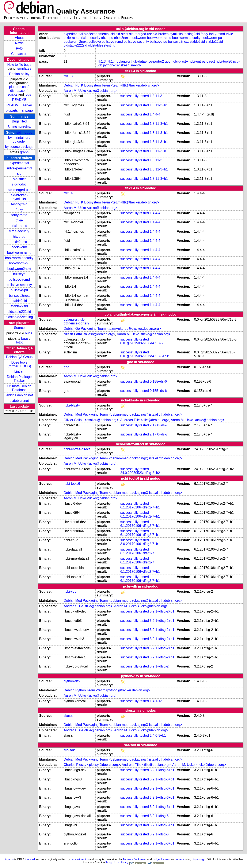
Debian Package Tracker (19, 379)
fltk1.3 (101, 61)
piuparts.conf (19, 87)
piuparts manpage (19, 111)
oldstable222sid (19, 312)
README (19, 100)
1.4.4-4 (155, 114)
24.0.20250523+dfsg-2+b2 (140, 473)
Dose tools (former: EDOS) (19, 364)
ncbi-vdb (70, 591)
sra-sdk (136, 65)
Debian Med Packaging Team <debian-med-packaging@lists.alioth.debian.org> (123, 414)
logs (28, 94)
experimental (19, 163)
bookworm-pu (19, 263)
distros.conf (19, 91)
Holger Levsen (161, 859)
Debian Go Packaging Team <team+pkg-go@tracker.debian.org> (112, 329)
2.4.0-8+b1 (158, 735)
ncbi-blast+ (180, 61)
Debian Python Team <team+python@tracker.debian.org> (107, 690)
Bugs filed (19, 121)
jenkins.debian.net (19, 395)
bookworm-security (19, 258)
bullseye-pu (19, 290)
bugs (29, 333)
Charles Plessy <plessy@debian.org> (92, 765)
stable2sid (19, 301)
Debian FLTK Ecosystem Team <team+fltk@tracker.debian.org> (111, 85)
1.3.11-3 (156, 96)
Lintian (19, 372)
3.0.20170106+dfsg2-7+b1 (140, 544)
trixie (19, 220)
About (19, 38)
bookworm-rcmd (19, 253)
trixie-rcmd (19, 226)
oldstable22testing (19, 317)
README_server (19, 105)
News (19, 43)
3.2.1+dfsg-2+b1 (162, 611)
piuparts (9, 859)
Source (19, 328)
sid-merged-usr (19, 190)
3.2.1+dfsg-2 (159, 666)
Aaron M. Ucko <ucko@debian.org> (91, 91)
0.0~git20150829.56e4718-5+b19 (145, 356)
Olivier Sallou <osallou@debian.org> (91, 420)
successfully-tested (135, 96)
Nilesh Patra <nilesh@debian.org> (90, 334)
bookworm (19, 247)
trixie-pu (19, 237)
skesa (125, 65)
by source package (19, 147)
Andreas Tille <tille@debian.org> (145, 420)
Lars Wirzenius (80, 859)
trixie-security (19, 231)
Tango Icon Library (117, 862)
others (180, 859)
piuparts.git (199, 859)
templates (24, 68)
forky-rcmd (19, 215)
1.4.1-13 (156, 701)
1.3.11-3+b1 (159, 105)
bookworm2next (19, 269)
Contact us (19, 54)
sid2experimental (19, 168)
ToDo (19, 342)
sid (19, 174)
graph (24, 152)
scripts (12, 94)
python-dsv (111, 65)
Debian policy (19, 74)
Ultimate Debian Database (19, 388)
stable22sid (19, 306)
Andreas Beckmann (134, 859)
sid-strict (19, 179)
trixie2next (19, 242)
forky (19, 210)
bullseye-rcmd (19, 279)
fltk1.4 (111, 61)
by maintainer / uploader (19, 139)
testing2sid (19, 204)
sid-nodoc (24, 133)
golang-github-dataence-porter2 (140, 61)
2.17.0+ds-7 (159, 425)
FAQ (19, 49)
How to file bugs (19, 65)
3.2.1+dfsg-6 (159, 816)
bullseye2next (19, 296)
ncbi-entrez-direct (202, 61)
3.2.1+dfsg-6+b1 (162, 770)
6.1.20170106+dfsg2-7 (137, 553)
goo (168, 61)
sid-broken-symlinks (19, 197)
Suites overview (19, 127)
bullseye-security (19, 285)
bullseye (19, 274)
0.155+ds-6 (158, 381)
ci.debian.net (19, 401)
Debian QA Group (19, 357)
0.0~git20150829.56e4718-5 (142, 343)
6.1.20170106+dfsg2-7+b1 (140, 507)
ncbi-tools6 (224, 61)
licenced (30, 859)
